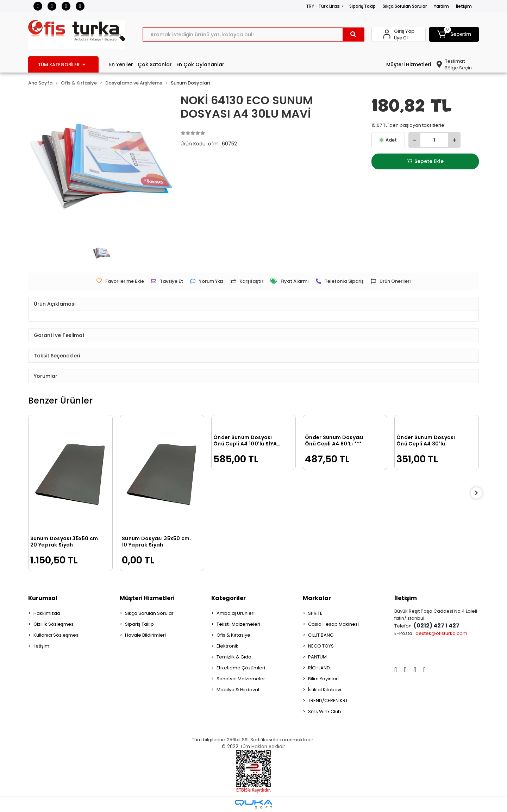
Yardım (441, 6)
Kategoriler (229, 598)
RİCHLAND (319, 668)
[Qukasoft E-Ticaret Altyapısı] (254, 804)
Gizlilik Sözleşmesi (54, 624)
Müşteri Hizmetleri (409, 64)
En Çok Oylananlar (200, 64)
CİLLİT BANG (321, 635)
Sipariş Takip (362, 6)
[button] (454, 34)
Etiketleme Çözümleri (241, 668)
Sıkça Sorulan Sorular (405, 6)
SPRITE (315, 613)
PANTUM (317, 657)
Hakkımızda (47, 613)
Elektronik (227, 646)
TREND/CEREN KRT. (328, 701)
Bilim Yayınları (323, 679)
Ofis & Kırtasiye (233, 635)
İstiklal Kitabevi (325, 690)
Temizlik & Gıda (234, 657)
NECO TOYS (321, 646)
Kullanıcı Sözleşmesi (57, 635)
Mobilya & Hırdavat (238, 690)
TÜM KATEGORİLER (62, 65)
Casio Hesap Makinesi (333, 624)
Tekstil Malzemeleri (238, 624)
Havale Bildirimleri (145, 635)
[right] (479, 493)
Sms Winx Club (325, 711)
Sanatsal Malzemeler (241, 679)
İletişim (464, 6)
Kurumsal (43, 598)
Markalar (317, 598)
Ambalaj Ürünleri (236, 613)
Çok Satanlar (155, 64)
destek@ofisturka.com (441, 633)
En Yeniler (121, 64)
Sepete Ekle (425, 161)
